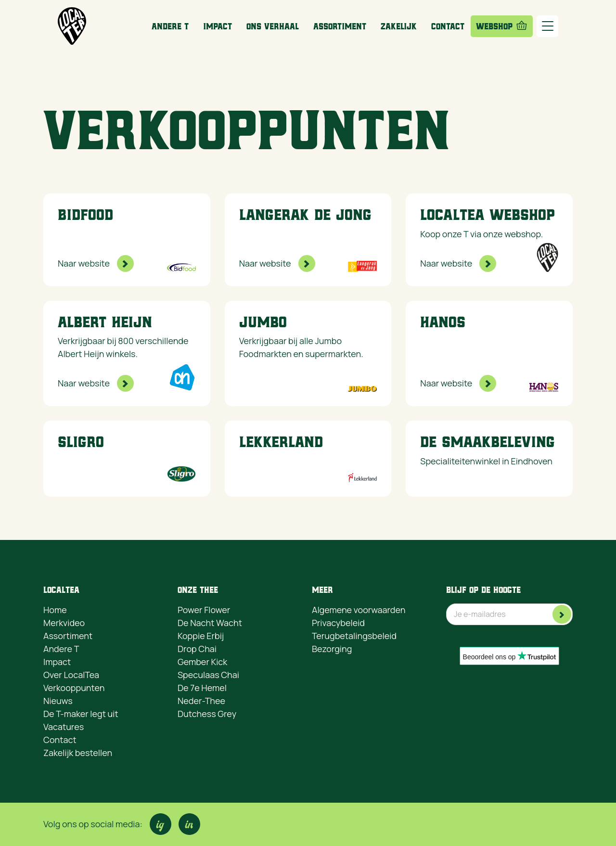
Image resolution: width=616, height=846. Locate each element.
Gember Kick (202, 662)
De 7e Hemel (202, 688)
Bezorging (332, 649)
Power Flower (204, 610)
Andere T (170, 26)
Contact (448, 26)
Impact (218, 26)
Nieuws (58, 701)
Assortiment (340, 26)
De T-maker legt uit (81, 714)
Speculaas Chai (208, 675)
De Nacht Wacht (210, 623)
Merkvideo (64, 623)
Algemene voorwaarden (359, 610)
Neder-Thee (201, 701)
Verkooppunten (74, 688)
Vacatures (64, 727)
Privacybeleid (338, 623)
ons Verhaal (273, 26)
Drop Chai (197, 649)
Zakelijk (399, 26)
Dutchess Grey (207, 714)
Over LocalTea (71, 675)
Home (55, 610)
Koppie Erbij (201, 636)
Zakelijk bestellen (78, 753)
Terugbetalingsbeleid (354, 636)
